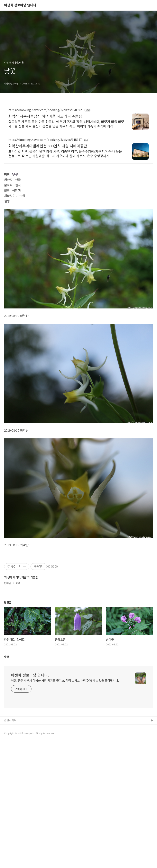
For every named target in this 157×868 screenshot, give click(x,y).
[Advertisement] (78, 140)
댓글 (7, 782)
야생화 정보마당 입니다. (21, 5)
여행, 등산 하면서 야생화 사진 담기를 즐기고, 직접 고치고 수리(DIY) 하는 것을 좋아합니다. (65, 806)
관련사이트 (10, 846)
